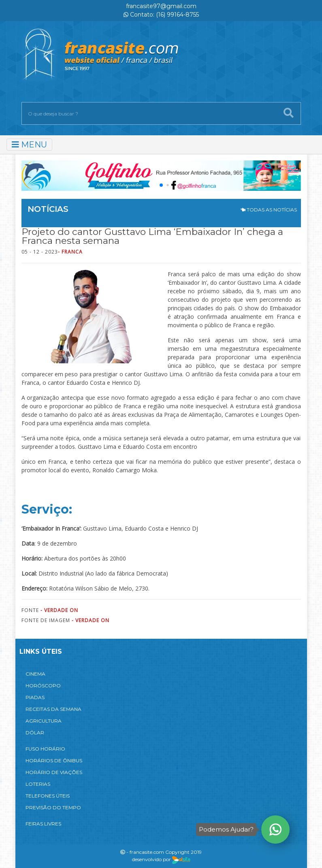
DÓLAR (35, 733)
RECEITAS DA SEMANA (53, 709)
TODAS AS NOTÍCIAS (269, 210)
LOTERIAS (38, 784)
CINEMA (35, 674)
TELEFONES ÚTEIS (48, 796)
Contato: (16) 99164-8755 (161, 15)
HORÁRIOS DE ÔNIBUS (54, 760)
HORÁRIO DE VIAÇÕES (54, 772)
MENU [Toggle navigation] (29, 145)
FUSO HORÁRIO (45, 749)
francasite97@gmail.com (161, 6)
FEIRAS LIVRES (43, 824)
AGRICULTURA (44, 721)
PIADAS (35, 697)
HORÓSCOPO (43, 686)
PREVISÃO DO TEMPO (53, 807)
